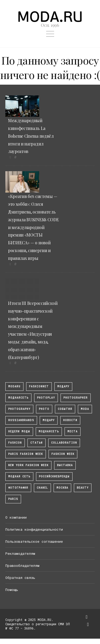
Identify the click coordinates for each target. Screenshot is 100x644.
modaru (14, 386)
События (65, 409)
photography (19, 409)
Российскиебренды (54, 476)
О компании (16, 517)
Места (73, 431)
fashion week (63, 454)
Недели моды (19, 431)
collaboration (64, 443)
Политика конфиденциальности (34, 529)
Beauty (83, 488)
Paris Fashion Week (26, 454)
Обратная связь (20, 578)
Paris (13, 499)
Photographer (76, 398)
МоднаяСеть (18, 398)
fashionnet (39, 386)
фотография (18, 488)
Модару (49, 420)
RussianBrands (21, 420)
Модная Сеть (19, 476)
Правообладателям (22, 566)
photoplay (46, 398)
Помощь (12, 590)
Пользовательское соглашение (34, 541)
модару (63, 386)
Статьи (37, 443)
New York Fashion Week (28, 465)
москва (62, 488)
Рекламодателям (20, 553)
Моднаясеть (49, 431)
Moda (85, 409)
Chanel (42, 488)
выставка (65, 465)
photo (44, 409)
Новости (70, 420)
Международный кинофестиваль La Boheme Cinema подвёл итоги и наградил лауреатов (31, 136)
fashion (15, 443)
